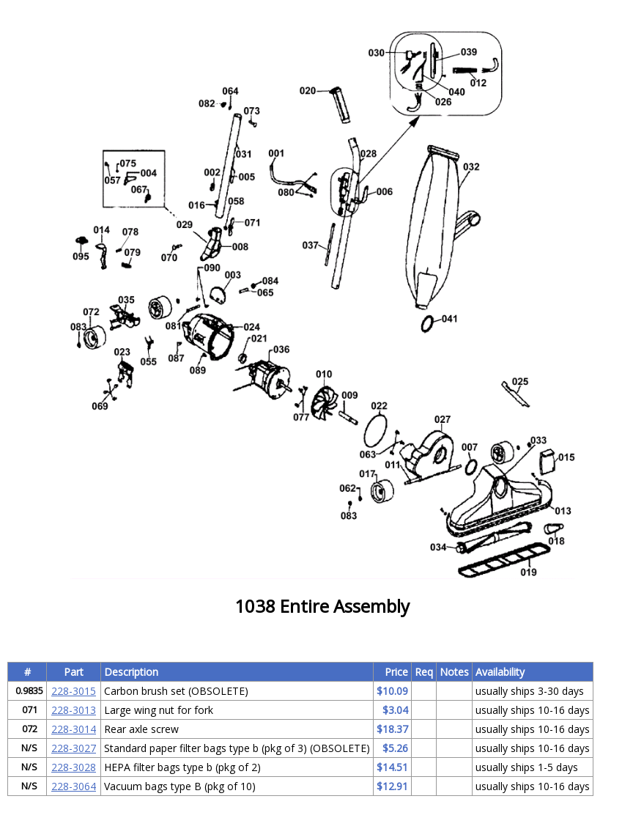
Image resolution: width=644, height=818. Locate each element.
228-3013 (74, 710)
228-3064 (74, 786)
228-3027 (74, 748)
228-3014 (74, 729)
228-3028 (74, 767)
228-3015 (74, 691)
